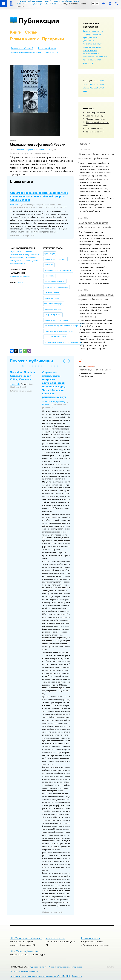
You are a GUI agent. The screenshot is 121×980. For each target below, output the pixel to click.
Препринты (53, 39)
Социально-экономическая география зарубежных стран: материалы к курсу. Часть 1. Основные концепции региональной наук (54, 385)
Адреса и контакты (39, 967)
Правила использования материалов (26, 53)
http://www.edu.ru (91, 938)
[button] (23, 366)
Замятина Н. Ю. (49, 402)
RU (93, 3)
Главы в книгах (24, 39)
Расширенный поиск (47, 48)
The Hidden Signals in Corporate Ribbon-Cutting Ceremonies (22, 376)
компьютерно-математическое (91, 52)
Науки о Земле (16, 252)
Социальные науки (95, 128)
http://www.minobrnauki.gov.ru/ (26, 938)
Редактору (110, 966)
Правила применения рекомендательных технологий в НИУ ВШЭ (40, 976)
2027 (96, 81)
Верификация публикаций (22, 48)
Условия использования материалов (65, 967)
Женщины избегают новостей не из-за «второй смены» (96, 156)
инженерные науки (92, 47)
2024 (91, 85)
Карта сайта (77, 976)
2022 (102, 85)
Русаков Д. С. (62, 402)
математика (89, 56)
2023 (96, 85)
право (86, 60)
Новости (84, 144)
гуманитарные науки (92, 44)
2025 (85, 85)
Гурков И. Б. (15, 384)
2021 (85, 88)
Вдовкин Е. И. (48, 404)
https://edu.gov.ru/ (55, 938)
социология (95, 60)
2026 (101, 81)
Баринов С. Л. (16, 205)
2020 (91, 88)
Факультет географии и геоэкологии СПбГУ (34, 150)
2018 (102, 88)
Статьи (31, 32)
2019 (96, 88)
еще (85, 91)
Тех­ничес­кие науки (95, 132)
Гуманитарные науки (95, 113)
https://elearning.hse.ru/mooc (25, 951)
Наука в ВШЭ (52, 53)
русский (21, 283)
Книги (16, 32)
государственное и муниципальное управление (92, 37)
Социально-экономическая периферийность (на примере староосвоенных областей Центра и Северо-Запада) (39, 196)
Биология (28, 252)
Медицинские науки (95, 119)
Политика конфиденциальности (24, 971)
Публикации (39, 20)
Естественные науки (96, 116)
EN (97, 3)
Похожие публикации (31, 361)
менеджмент (101, 56)
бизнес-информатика (93, 31)
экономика (88, 63)
